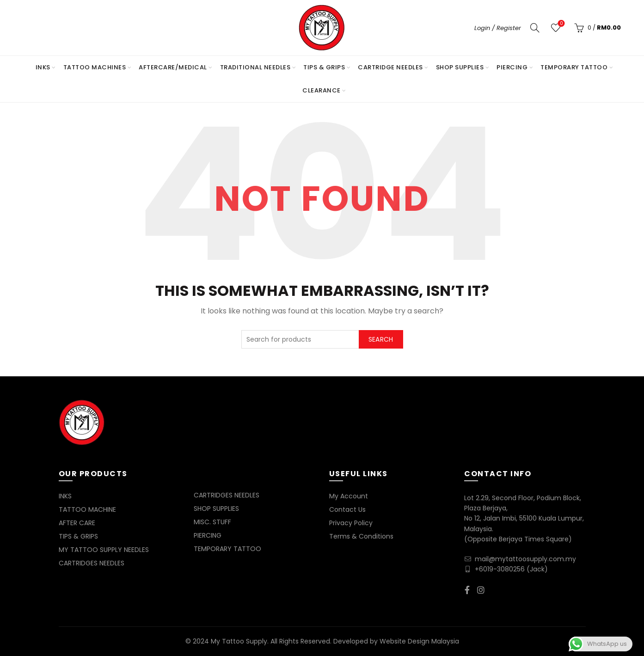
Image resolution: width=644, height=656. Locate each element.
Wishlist (561, 24)
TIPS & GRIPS (324, 67)
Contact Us (347, 509)
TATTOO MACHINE (87, 509)
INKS (43, 67)
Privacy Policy (351, 523)
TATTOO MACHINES (95, 67)
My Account (349, 496)
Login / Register (498, 28)
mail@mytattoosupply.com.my (525, 559)
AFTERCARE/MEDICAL (173, 67)
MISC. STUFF (212, 522)
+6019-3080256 (500, 569)
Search (381, 339)
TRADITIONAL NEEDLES (255, 67)
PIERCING (512, 67)
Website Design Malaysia (419, 641)
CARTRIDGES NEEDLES (92, 563)
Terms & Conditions (361, 536)
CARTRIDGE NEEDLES (390, 67)
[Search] (535, 28)
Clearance (322, 90)
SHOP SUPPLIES (460, 67)
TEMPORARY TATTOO (574, 67)
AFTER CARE (77, 523)
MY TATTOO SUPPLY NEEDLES (104, 550)
